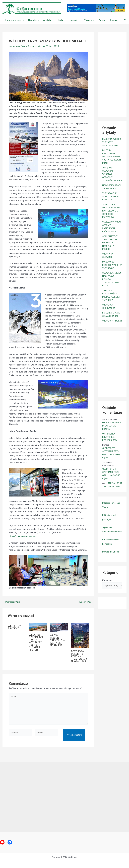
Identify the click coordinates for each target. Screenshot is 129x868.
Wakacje (89, 20)
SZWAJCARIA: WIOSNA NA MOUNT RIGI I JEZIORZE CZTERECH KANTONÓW (112, 211)
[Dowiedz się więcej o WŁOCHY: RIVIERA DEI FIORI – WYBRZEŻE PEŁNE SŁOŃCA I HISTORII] (38, 627)
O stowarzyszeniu (14, 20)
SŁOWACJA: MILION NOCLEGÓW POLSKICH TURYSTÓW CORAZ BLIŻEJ (112, 279)
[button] (23, 20)
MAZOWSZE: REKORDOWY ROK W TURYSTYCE (112, 265)
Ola (104, 434)
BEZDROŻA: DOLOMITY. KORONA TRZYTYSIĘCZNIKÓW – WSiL (79, 656)
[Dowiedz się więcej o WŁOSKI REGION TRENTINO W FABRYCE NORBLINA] (59, 627)
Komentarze (15, 46)
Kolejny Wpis (87, 602)
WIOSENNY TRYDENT (14, 627)
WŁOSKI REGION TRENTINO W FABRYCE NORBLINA (58, 640)
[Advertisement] (116, 74)
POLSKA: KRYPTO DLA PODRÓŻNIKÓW (110, 437)
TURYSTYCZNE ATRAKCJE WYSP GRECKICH (110, 196)
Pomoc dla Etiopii (111, 552)
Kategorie (107, 580)
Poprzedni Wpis (11, 602)
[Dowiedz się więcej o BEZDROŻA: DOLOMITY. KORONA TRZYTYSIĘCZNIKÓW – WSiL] (80, 635)
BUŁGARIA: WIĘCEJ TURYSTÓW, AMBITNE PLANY (112, 142)
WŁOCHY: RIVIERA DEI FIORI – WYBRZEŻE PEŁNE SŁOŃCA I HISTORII (36, 642)
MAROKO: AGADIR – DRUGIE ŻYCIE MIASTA (112, 426)
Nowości (34, 20)
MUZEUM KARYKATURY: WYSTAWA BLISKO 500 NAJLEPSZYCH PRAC (112, 157)
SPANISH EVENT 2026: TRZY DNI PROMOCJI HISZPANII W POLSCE (110, 243)
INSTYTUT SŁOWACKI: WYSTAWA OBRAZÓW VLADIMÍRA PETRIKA (112, 174)
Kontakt (114, 20)
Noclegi (75, 20)
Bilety (62, 20)
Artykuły (48, 20)
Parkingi (102, 20)
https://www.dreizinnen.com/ (23, 536)
